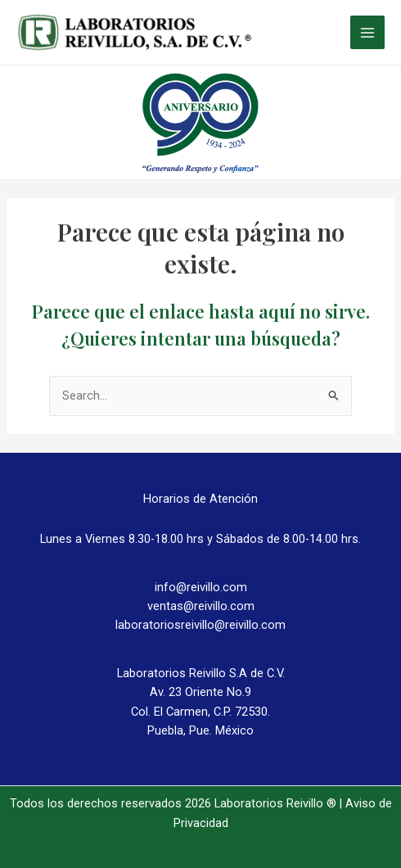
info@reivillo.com (201, 587)
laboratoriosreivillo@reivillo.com (200, 625)
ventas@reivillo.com (201, 606)
